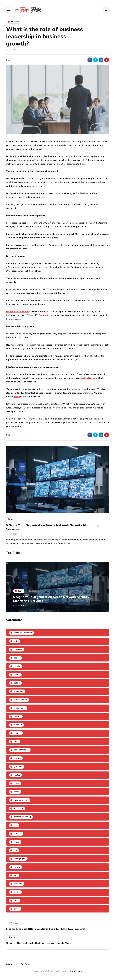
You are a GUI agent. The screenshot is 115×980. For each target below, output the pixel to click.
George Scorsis (46, 315)
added (17, 397)
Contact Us (11, 964)
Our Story (25, 964)
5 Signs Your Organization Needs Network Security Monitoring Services (53, 527)
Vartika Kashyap (89, 378)
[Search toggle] (106, 10)
